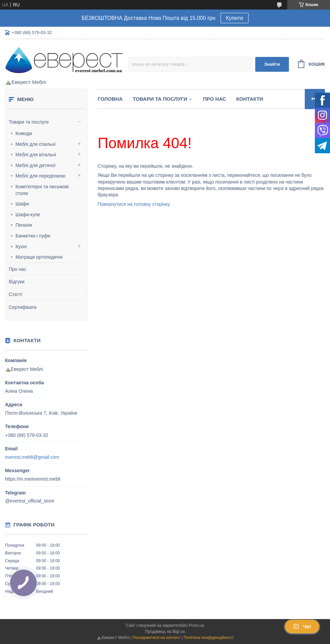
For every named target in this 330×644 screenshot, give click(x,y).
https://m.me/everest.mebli (33, 479)
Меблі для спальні (36, 144)
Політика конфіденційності (209, 638)
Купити (235, 18)
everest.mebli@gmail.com (32, 457)
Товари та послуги (29, 122)
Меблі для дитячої (36, 165)
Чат (302, 626)
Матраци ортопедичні (39, 257)
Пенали (24, 225)
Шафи (22, 204)
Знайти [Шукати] (272, 64)
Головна (110, 99)
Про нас (18, 269)
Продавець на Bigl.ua (165, 632)
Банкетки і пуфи (33, 236)
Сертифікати (23, 307)
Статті (15, 294)
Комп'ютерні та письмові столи (42, 190)
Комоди (24, 133)
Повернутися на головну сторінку (134, 204)
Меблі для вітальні (36, 155)
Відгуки (17, 282)
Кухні (21, 247)
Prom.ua (196, 625)
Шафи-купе (28, 215)
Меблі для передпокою (41, 176)
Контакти (250, 99)
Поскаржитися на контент (156, 638)
